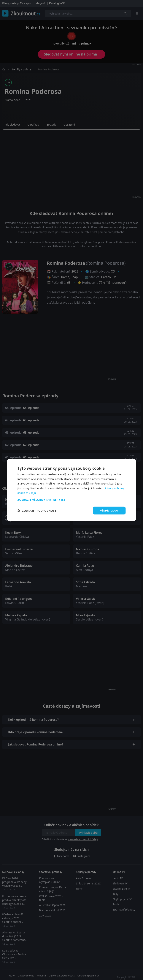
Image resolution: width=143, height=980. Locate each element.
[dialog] (71, 490)
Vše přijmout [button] (109, 510)
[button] (71, 499)
